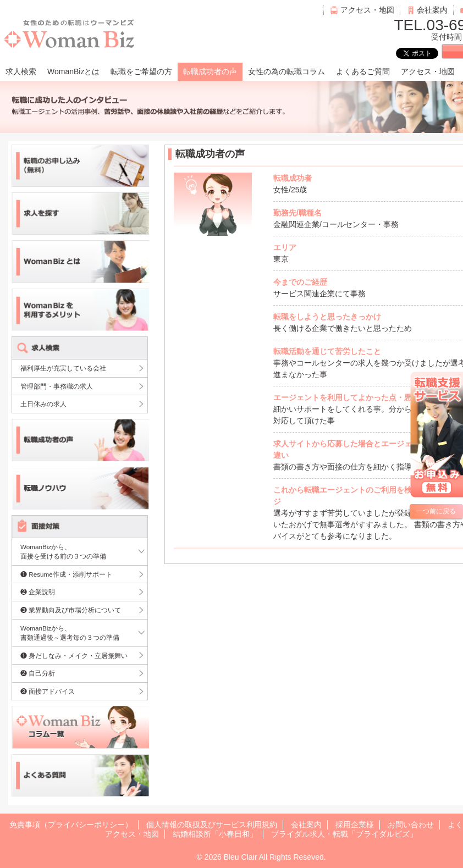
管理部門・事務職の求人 (57, 386)
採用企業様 (355, 825)
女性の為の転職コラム (286, 71)
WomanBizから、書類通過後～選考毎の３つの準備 (70, 633)
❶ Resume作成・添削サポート (66, 574)
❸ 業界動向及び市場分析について (71, 610)
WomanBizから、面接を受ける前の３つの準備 (63, 552)
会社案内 (432, 10)
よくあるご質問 (363, 71)
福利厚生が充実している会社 (63, 368)
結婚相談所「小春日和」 (215, 834)
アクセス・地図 (367, 10)
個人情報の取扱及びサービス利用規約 (212, 825)
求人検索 (21, 71)
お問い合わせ (411, 825)
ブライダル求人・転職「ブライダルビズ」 (344, 834)
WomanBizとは (73, 71)
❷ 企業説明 (38, 592)
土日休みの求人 (43, 404)
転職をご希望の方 (141, 71)
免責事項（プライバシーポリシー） (71, 825)
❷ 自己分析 (38, 673)
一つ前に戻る (436, 511)
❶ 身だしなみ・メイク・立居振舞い (74, 656)
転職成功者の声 (210, 71)
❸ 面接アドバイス (48, 691)
